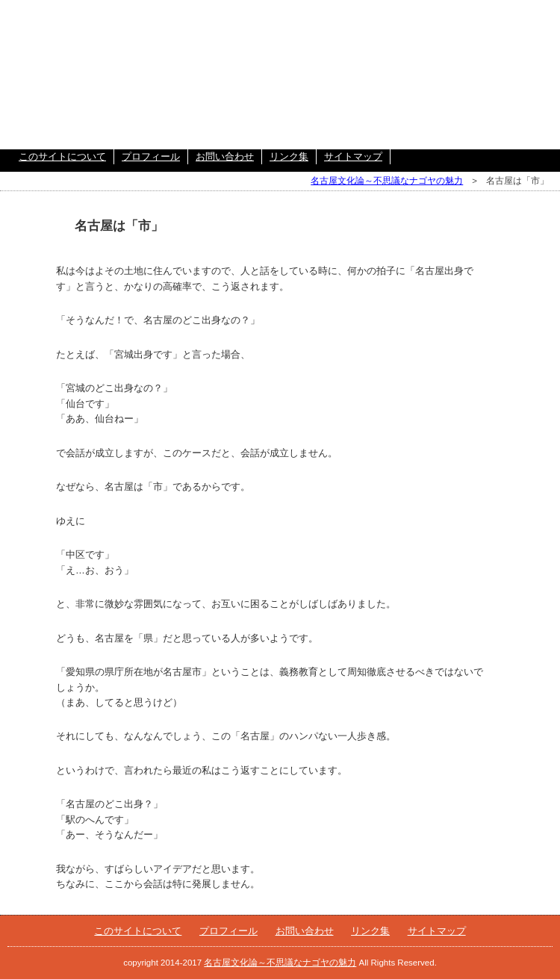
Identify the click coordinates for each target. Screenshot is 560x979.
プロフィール (151, 156)
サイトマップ (353, 156)
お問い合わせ (225, 156)
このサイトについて (62, 156)
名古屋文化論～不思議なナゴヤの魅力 (387, 181)
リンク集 (289, 156)
